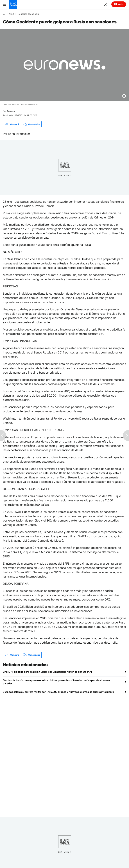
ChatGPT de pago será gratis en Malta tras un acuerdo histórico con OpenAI (47, 672)
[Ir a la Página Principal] (13, 4)
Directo (119, 4)
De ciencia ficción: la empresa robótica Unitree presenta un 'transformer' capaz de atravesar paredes (57, 682)
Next (11, 14)
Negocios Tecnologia (28, 14)
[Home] (4, 14)
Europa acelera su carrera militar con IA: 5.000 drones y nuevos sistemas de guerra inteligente (58, 692)
